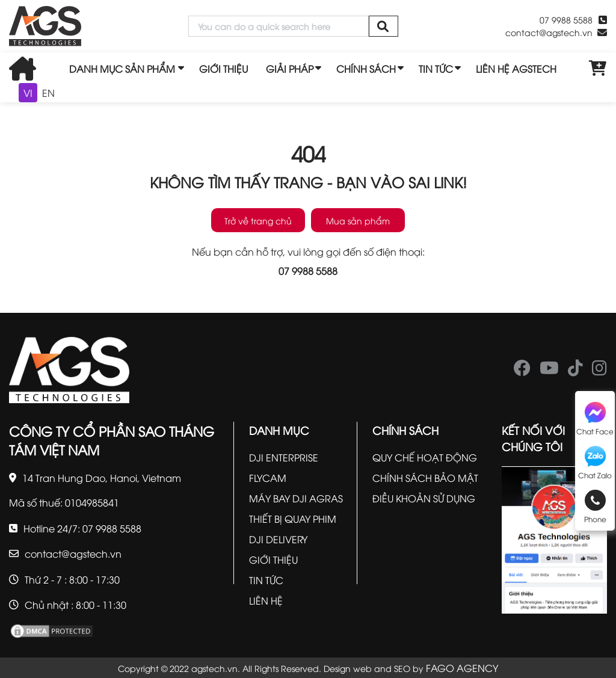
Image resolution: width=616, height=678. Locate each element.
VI (28, 93)
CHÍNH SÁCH (366, 69)
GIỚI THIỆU (223, 69)
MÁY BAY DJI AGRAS (296, 498)
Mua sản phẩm (358, 220)
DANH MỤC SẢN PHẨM (122, 69)
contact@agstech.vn (549, 32)
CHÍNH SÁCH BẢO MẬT (425, 478)
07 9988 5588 (566, 20)
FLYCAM (268, 478)
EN (48, 93)
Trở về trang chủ (258, 220)
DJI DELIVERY (278, 539)
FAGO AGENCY (462, 668)
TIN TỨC (436, 69)
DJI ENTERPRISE (284, 457)
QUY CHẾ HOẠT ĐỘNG (425, 457)
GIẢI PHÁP (290, 69)
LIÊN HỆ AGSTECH (516, 69)
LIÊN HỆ (266, 600)
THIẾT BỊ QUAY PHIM (293, 519)
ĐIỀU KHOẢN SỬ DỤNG (424, 498)
